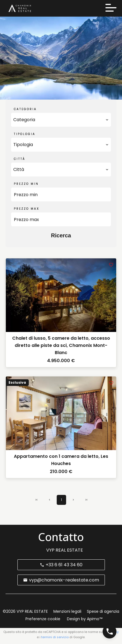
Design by (84, 619)
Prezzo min (26, 184)
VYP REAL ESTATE (65, 550)
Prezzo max (27, 209)
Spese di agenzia (103, 611)
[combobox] (61, 120)
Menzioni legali (67, 611)
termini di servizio (55, 637)
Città (20, 159)
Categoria (25, 109)
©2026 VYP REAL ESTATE (25, 611)
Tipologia (25, 134)
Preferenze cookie (43, 619)
